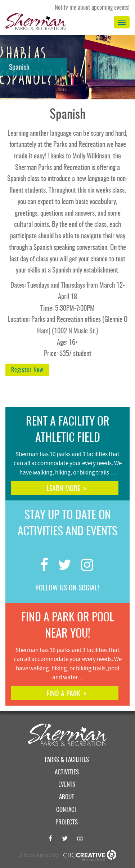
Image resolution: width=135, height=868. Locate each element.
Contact (67, 810)
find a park (63, 694)
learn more (63, 489)
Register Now (27, 370)
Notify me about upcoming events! (92, 8)
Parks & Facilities (67, 760)
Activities (67, 772)
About (67, 797)
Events (67, 785)
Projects (67, 822)
